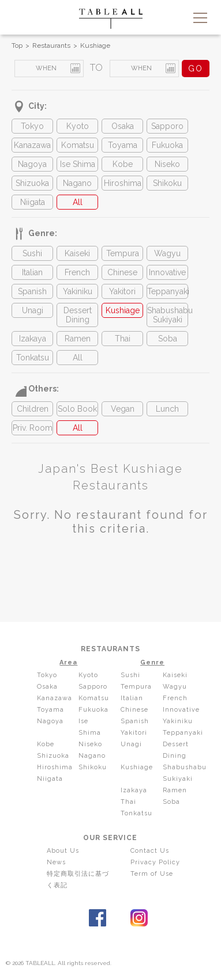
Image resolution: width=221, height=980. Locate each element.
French (77, 272)
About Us (63, 851)
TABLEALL (111, 19)
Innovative (167, 272)
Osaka (123, 126)
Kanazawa (32, 145)
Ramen (78, 339)
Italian (32, 272)
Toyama (123, 145)
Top (17, 45)
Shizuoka (32, 183)
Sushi (32, 253)
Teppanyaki (167, 291)
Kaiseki (77, 253)
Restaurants (51, 45)
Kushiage (95, 45)
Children (33, 409)
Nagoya (32, 164)
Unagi (33, 310)
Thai (123, 339)
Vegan (123, 409)
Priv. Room (33, 428)
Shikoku (167, 183)
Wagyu (167, 253)
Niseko (167, 164)
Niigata (33, 202)
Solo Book (77, 409)
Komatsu (78, 145)
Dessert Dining (78, 315)
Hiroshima (123, 183)
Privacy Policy (155, 862)
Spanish (32, 291)
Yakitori (122, 291)
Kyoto (78, 126)
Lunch (167, 409)
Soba (168, 339)
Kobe (123, 164)
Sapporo (167, 126)
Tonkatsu (33, 358)
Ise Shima (78, 164)
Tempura (123, 253)
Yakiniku (78, 291)
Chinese (122, 272)
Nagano (77, 183)
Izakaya (33, 339)
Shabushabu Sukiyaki (167, 315)
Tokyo (32, 126)
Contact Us (150, 851)
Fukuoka (167, 145)
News (56, 862)
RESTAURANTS (110, 649)
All (78, 202)
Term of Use (152, 874)
